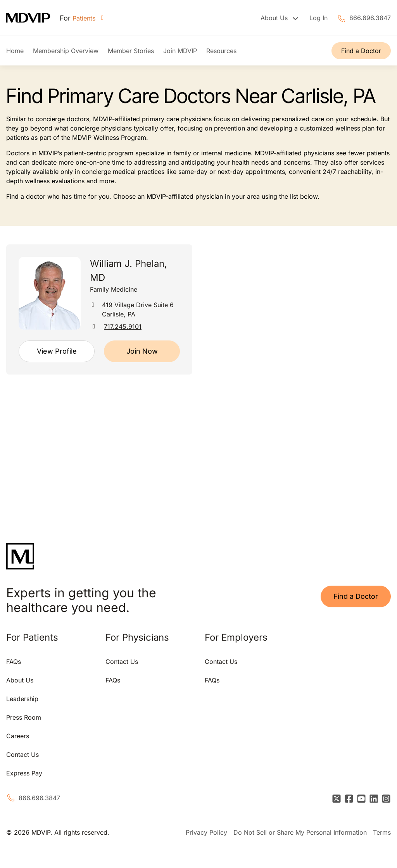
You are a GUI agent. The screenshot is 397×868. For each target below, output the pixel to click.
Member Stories (131, 51)
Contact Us (22, 755)
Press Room (24, 717)
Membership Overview (66, 51)
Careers (18, 736)
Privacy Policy (206, 832)
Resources (221, 51)
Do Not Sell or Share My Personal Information (300, 832)
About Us (20, 680)
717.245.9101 (123, 327)
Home (15, 51)
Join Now (142, 351)
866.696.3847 (370, 18)
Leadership (22, 699)
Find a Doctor (361, 51)
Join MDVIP (180, 51)
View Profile (57, 351)
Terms (382, 832)
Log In (318, 18)
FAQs (14, 662)
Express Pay (24, 773)
